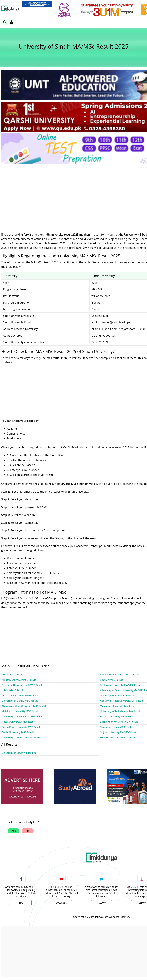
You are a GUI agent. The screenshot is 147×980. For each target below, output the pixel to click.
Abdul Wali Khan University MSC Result (24, 706)
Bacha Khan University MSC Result (21, 727)
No (28, 831)
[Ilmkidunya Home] (10, 8)
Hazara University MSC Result (19, 722)
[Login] (12, 22)
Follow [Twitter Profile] (101, 903)
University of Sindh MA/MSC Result (21, 737)
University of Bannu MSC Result (20, 701)
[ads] (22, 786)
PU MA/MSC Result (12, 675)
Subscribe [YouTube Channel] (61, 903)
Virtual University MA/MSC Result (21, 695)
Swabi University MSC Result (18, 732)
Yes (14, 831)
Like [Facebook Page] (21, 903)
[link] (37, 4)
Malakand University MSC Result (20, 711)
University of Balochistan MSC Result (23, 716)
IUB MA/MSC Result (13, 690)
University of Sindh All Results (19, 753)
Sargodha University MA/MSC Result (22, 685)
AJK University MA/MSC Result (19, 680)
